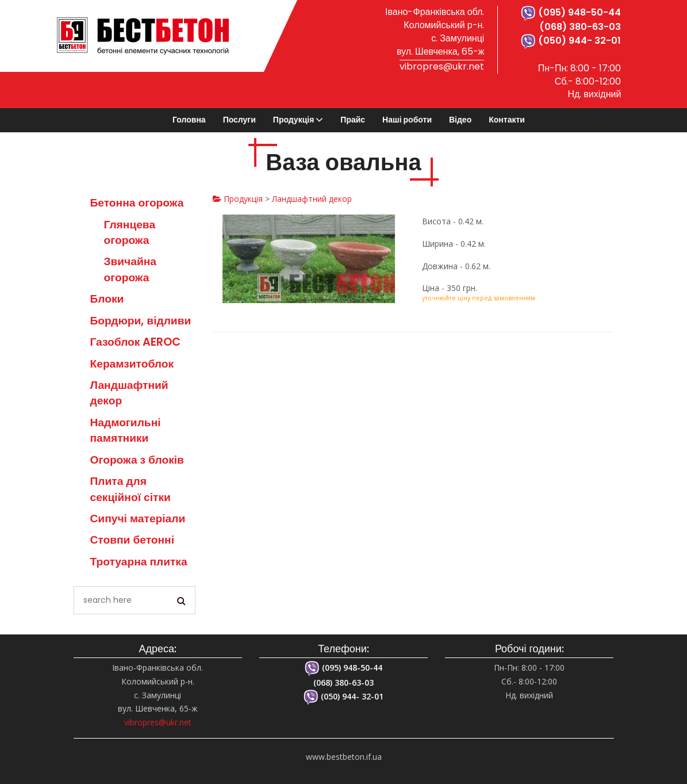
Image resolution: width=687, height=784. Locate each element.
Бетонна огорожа (137, 203)
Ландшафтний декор (312, 199)
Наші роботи (407, 120)
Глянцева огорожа (130, 232)
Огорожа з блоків (137, 460)
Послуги (239, 120)
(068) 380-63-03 (580, 27)
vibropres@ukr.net (442, 66)
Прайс (353, 120)
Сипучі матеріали (138, 519)
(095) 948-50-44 (571, 12)
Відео (460, 120)
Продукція (294, 120)
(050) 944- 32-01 (571, 41)
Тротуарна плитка (139, 562)
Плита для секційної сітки (131, 489)
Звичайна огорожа (130, 269)
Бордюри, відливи (141, 321)
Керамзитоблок (132, 364)
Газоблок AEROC (136, 342)
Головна (189, 120)
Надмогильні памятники (126, 430)
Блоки (107, 299)
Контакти (507, 120)
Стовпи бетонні (133, 540)
